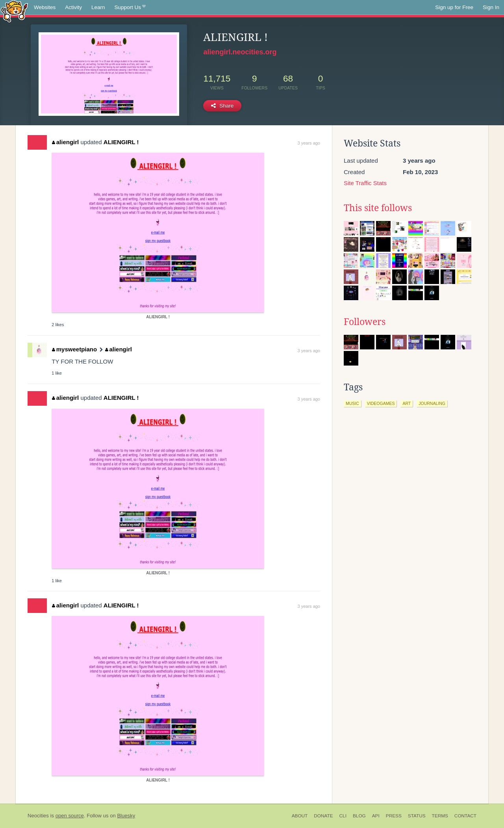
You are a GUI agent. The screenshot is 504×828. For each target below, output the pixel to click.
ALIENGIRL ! (121, 142)
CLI (343, 816)
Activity (73, 7)
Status (417, 816)
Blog (359, 816)
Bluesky (126, 816)
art (407, 403)
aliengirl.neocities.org (240, 52)
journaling (432, 403)
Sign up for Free (454, 7)
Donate (323, 816)
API (376, 816)
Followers (365, 322)
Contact (465, 816)
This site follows (378, 208)
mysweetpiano (74, 349)
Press (394, 816)
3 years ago (309, 143)
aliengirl (65, 142)
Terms (440, 816)
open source (70, 816)
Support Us (130, 7)
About (300, 816)
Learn (98, 7)
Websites (45, 7)
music (352, 403)
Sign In (491, 7)
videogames (381, 403)
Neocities (38, 816)
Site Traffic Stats (365, 183)
